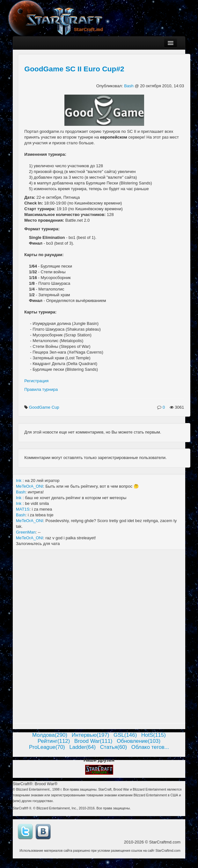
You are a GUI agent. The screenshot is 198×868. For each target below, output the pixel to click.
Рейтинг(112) (54, 741)
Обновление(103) (139, 741)
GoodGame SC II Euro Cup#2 (74, 69)
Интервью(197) (91, 735)
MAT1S (23, 509)
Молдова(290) (50, 735)
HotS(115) (154, 735)
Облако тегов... (150, 747)
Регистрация (36, 381)
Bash (129, 86)
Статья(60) (114, 747)
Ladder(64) (82, 747)
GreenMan (26, 532)
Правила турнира (41, 389)
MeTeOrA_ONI (29, 486)
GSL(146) (125, 735)
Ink (19, 481)
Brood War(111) (93, 741)
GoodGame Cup (45, 407)
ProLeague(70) (47, 747)
